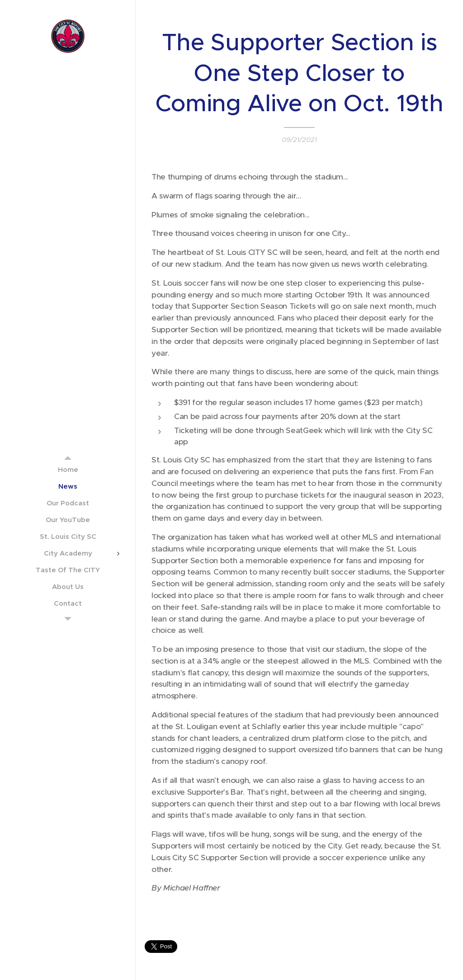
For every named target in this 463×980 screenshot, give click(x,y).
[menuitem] (68, 469)
